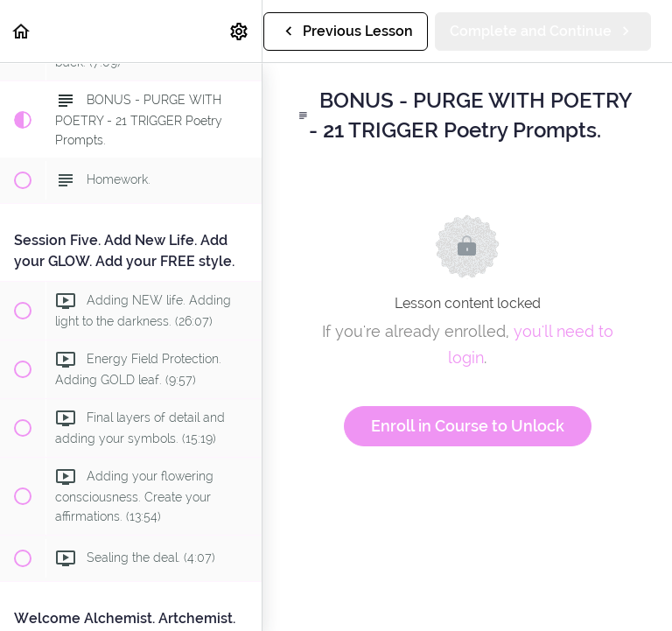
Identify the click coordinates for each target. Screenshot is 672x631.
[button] (22, 31)
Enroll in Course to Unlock (468, 426)
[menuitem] (240, 31)
